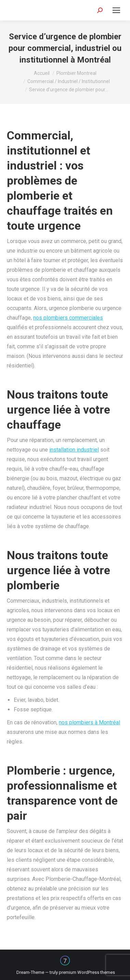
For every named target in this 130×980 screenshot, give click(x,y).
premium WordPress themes (87, 972)
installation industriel (74, 450)
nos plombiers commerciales (68, 318)
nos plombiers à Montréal (89, 722)
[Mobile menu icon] (116, 10)
